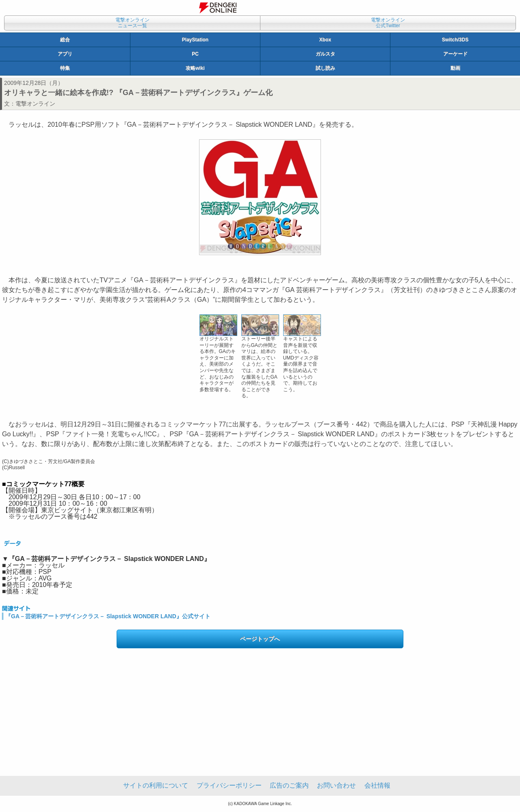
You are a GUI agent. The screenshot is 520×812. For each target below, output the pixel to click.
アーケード (455, 54)
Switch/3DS (455, 40)
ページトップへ (260, 639)
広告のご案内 (289, 785)
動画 (455, 68)
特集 (65, 68)
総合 (65, 40)
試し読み (325, 68)
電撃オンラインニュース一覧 (132, 23)
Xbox (325, 40)
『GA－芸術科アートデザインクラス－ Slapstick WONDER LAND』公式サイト (108, 616)
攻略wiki (195, 68)
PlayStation (195, 40)
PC (195, 54)
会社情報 (377, 785)
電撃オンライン (35, 104)
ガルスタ (325, 54)
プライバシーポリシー (229, 785)
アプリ (65, 54)
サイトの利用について (156, 785)
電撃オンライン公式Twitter (388, 23)
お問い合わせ (336, 785)
